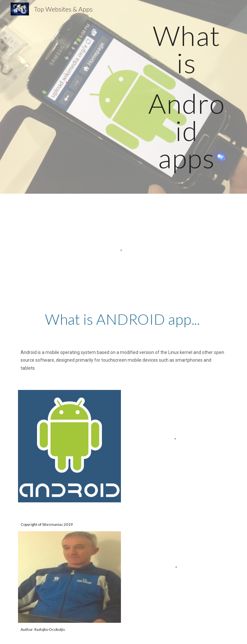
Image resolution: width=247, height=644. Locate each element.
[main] (186, 97)
